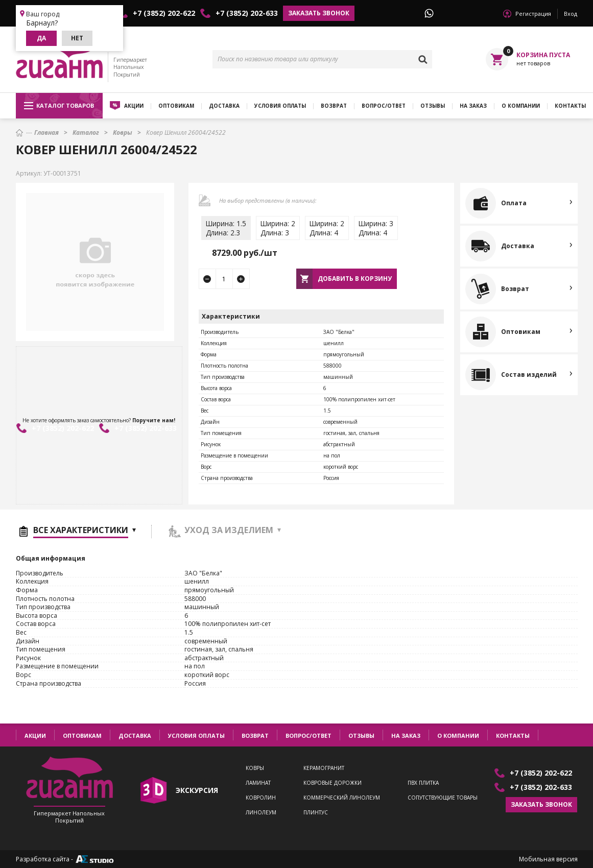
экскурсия (197, 790)
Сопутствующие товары (443, 798)
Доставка (224, 106)
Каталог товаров (59, 106)
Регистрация (533, 14)
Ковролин (261, 798)
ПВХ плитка (423, 783)
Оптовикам (176, 106)
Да (41, 38)
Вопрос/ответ (384, 106)
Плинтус (316, 813)
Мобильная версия (548, 859)
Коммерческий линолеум (342, 798)
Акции (134, 106)
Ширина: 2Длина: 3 (278, 228)
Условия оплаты (280, 106)
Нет (77, 38)
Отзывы (433, 106)
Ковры (255, 768)
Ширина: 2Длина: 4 (327, 228)
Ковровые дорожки (333, 783)
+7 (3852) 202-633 (247, 13)
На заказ (473, 106)
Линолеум (261, 813)
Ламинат (258, 783)
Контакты (513, 736)
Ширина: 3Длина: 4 (376, 228)
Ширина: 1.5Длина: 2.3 (226, 228)
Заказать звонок (319, 13)
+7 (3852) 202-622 (164, 13)
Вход (571, 14)
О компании (521, 106)
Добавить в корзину (355, 279)
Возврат (334, 106)
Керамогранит (324, 768)
